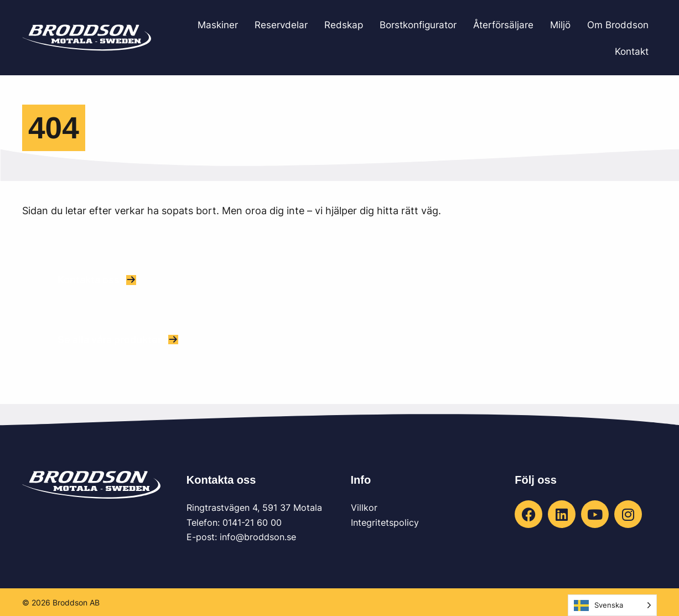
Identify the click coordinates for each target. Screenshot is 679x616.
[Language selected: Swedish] (612, 605)
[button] (97, 280)
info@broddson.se (258, 537)
